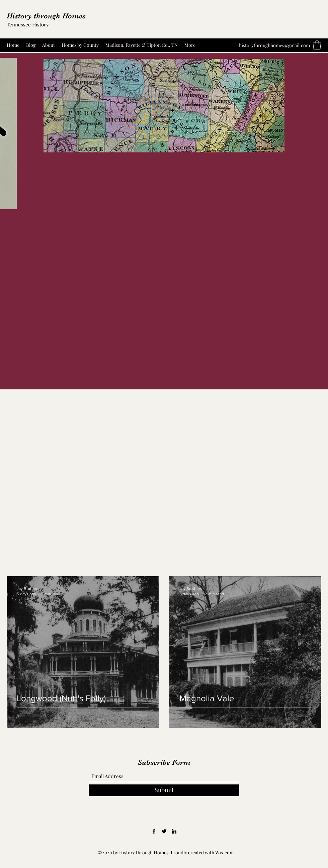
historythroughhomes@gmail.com (274, 45)
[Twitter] (164, 831)
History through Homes (46, 16)
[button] (317, 45)
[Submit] (164, 790)
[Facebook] (154, 831)
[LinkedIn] (174, 831)
